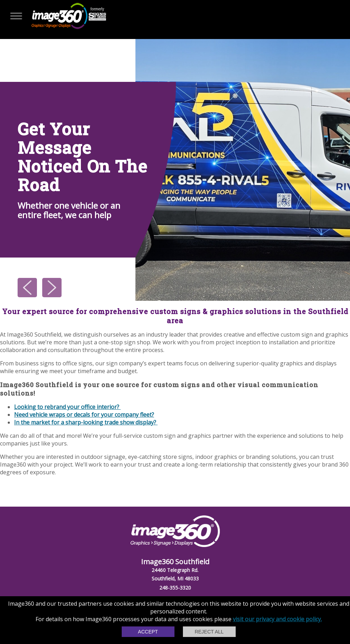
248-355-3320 (175, 588)
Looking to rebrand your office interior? (67, 407)
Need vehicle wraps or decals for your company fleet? (84, 415)
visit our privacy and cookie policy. (277, 619)
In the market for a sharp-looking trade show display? (86, 422)
